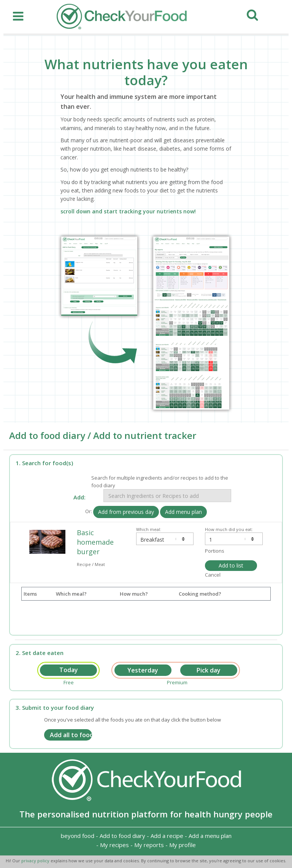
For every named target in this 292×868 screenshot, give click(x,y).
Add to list (231, 565)
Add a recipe (167, 836)
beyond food (78, 836)
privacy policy (36, 861)
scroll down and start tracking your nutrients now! (128, 211)
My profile (182, 845)
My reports (149, 845)
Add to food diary (122, 836)
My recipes (114, 845)
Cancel (213, 575)
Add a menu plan (210, 836)
